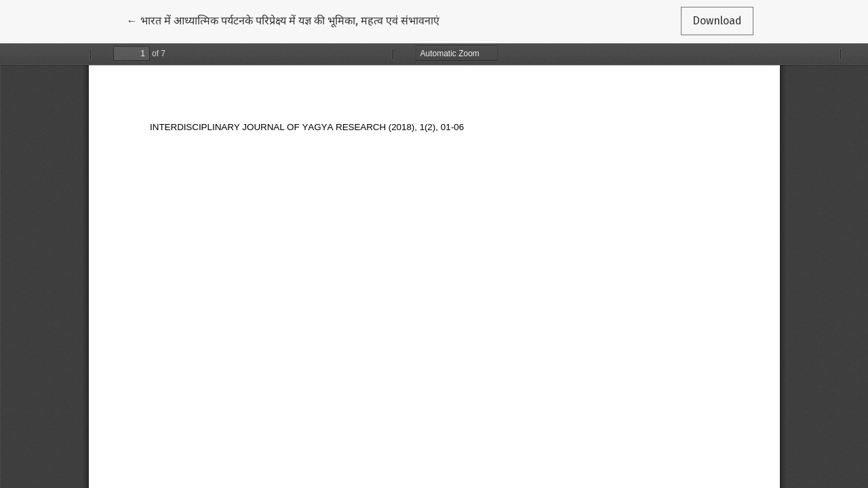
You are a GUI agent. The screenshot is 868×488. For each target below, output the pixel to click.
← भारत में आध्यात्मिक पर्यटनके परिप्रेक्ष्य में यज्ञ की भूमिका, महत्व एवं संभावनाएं (283, 20)
